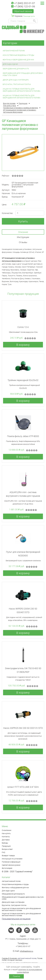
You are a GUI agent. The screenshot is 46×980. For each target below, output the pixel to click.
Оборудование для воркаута (16, 69)
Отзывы (23, 242)
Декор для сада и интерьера (16, 80)
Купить (23, 221)
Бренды (5, 843)
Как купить (6, 833)
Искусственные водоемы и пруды (18, 55)
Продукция (6, 846)
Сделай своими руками (11, 865)
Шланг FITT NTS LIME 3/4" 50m (23, 787)
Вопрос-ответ (7, 849)
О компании (7, 830)
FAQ (3, 852)
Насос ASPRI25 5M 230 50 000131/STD (23, 728)
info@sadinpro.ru (26, 951)
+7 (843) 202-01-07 (23, 3)
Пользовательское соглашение (16, 919)
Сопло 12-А (23, 327)
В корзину (23, 345)
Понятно (16, 976)
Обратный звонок (23, 11)
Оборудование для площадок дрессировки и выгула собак (23, 74)
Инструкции (23, 237)
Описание (23, 232)
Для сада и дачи (10, 64)
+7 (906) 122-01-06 (23, 6)
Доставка (6, 840)
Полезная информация (11, 862)
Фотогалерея (7, 868)
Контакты (6, 837)
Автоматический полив (14, 51)
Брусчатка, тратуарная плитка (17, 84)
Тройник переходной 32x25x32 (23, 380)
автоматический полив (27, 958)
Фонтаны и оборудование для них (18, 60)
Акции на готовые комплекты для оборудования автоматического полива (22, 90)
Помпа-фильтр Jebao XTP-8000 (23, 436)
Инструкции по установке (12, 859)
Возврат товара (8, 855)
